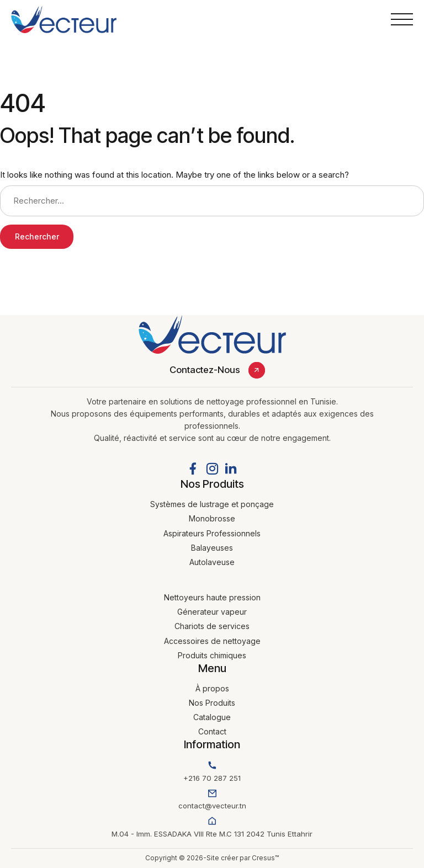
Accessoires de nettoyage (212, 641)
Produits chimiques (212, 655)
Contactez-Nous (205, 370)
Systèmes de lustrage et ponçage (212, 504)
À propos (212, 688)
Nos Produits (212, 703)
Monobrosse (212, 518)
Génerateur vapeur (212, 612)
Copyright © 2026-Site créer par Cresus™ (212, 858)
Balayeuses (212, 548)
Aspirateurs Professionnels (212, 533)
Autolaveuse (212, 562)
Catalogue (212, 717)
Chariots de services (212, 626)
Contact (212, 731)
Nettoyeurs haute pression (212, 597)
